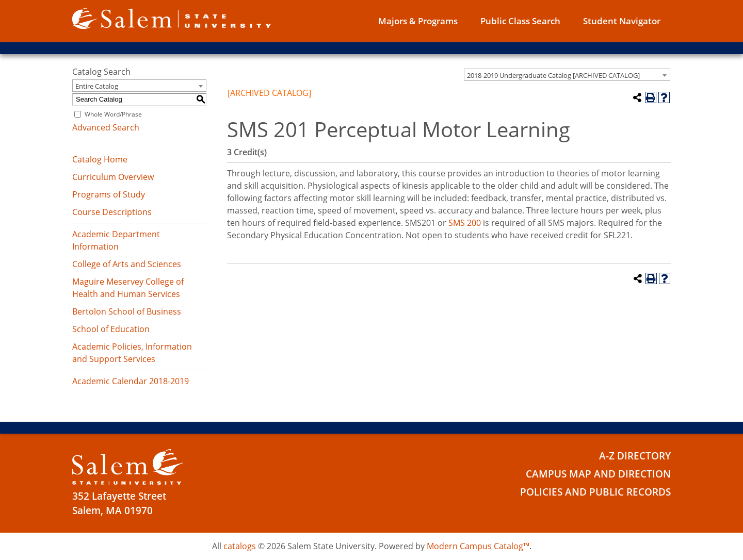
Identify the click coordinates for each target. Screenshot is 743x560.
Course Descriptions (112, 212)
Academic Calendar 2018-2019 (131, 381)
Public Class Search (520, 21)
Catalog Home (100, 159)
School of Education (111, 329)
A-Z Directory (635, 456)
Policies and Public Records (595, 492)
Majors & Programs (418, 21)
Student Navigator (622, 21)
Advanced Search (106, 127)
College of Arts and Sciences (127, 264)
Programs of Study (109, 194)
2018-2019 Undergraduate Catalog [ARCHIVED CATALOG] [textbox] (553, 75)
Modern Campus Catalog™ (478, 546)
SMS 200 (465, 223)
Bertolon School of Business (127, 311)
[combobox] (567, 75)
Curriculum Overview (113, 177)
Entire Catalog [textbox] (97, 86)
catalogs (240, 546)
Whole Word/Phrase (113, 114)
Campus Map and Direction (598, 474)
